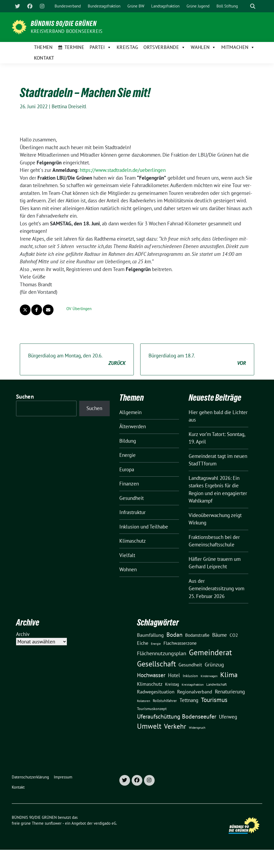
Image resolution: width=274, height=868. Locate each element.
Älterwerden (133, 426)
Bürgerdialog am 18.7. (197, 360)
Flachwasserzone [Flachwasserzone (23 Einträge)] (180, 643)
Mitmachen (238, 47)
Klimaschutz (133, 541)
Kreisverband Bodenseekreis (67, 31)
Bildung (128, 441)
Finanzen (129, 484)
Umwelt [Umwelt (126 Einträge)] (149, 726)
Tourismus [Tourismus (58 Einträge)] (214, 700)
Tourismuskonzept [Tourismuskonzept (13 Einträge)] (152, 709)
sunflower (53, 823)
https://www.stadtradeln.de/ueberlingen (123, 170)
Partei (100, 47)
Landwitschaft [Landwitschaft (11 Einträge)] (216, 684)
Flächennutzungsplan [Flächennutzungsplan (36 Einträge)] (162, 653)
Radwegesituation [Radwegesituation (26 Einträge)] (156, 692)
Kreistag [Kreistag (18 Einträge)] (172, 684)
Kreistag (127, 47)
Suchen (25, 397)
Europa (127, 469)
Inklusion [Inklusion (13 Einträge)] (190, 676)
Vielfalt (127, 555)
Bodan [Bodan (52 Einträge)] (174, 635)
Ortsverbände (164, 47)
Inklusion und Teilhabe (144, 527)
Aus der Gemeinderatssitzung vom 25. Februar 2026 (216, 589)
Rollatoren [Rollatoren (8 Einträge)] (144, 701)
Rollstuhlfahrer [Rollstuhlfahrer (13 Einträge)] (165, 701)
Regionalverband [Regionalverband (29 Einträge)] (195, 692)
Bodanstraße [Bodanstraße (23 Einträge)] (197, 635)
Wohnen (128, 569)
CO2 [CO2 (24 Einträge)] (234, 635)
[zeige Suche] (253, 6)
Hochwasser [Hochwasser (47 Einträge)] (151, 675)
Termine (74, 47)
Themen (43, 47)
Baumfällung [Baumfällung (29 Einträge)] (150, 635)
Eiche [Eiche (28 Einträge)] (143, 643)
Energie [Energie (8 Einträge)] (156, 644)
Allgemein (130, 412)
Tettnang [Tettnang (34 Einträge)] (189, 700)
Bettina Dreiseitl (69, 106)
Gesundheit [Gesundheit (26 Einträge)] (190, 665)
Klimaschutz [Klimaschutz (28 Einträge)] (150, 684)
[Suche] (245, 6)
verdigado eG (105, 823)
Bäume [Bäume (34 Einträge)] (220, 635)
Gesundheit (132, 498)
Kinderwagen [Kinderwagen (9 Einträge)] (209, 676)
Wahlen (203, 47)
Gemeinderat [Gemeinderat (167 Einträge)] (210, 652)
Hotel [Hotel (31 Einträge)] (174, 675)
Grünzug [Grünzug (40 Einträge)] (214, 664)
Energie (128, 455)
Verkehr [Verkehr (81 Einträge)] (175, 726)
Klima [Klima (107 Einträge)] (229, 674)
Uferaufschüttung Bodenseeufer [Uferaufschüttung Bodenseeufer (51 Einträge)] (177, 716)
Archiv (23, 634)
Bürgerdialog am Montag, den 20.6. (77, 360)
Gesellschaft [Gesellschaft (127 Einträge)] (156, 664)
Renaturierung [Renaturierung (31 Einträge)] (230, 692)
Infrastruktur (132, 512)
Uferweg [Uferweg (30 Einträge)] (228, 717)
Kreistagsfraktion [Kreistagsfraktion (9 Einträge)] (193, 684)
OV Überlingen (79, 309)
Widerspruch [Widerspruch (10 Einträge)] (197, 728)
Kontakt (44, 58)
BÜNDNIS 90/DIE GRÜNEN (64, 24)
